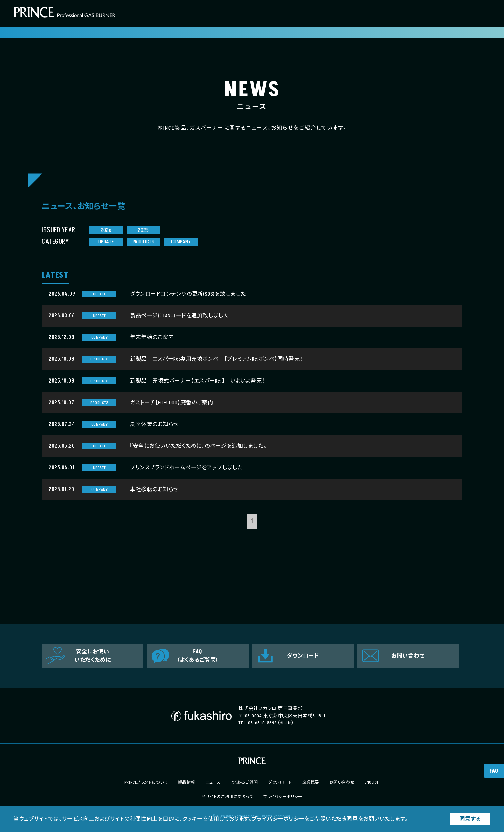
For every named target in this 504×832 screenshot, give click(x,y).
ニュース (213, 783)
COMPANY (181, 242)
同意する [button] (470, 819)
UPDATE (106, 242)
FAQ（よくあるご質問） (198, 656)
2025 (143, 230)
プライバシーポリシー (278, 819)
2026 (106, 230)
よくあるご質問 (244, 783)
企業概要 (311, 783)
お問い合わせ (408, 656)
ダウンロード (303, 656)
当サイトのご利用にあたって (227, 797)
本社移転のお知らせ (154, 489)
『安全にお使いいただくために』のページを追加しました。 (198, 446)
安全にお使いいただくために (93, 656)
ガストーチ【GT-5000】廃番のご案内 (171, 403)
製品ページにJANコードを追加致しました (179, 316)
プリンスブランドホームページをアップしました (186, 468)
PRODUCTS (143, 242)
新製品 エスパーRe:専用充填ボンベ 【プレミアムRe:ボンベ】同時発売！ (216, 359)
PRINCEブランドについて (146, 783)
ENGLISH (372, 783)
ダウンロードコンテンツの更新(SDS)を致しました (188, 294)
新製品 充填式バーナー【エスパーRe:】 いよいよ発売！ (197, 381)
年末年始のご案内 (152, 337)
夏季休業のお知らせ (154, 424)
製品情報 (187, 783)
